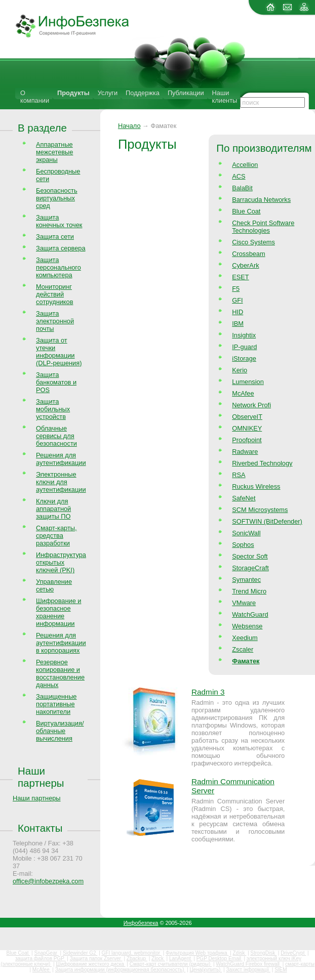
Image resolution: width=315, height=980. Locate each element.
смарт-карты (300, 964)
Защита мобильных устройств (53, 409)
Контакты (40, 828)
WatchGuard (250, 614)
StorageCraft (250, 568)
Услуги (108, 93)
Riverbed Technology (262, 463)
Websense (247, 626)
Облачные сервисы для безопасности (56, 436)
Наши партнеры (41, 777)
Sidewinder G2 (80, 953)
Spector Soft (250, 556)
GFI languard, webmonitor (132, 953)
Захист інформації (248, 970)
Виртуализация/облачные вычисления (60, 731)
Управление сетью (54, 585)
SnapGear (46, 953)
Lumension (248, 382)
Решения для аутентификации (61, 459)
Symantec (246, 580)
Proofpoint (247, 440)
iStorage (244, 358)
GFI (237, 300)
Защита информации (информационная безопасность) (121, 970)
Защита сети (55, 237)
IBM (238, 324)
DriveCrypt (293, 953)
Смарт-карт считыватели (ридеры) (171, 964)
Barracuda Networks (261, 200)
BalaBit (242, 188)
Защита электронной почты (55, 321)
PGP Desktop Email (220, 958)
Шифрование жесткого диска (90, 964)
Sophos (243, 545)
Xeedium (245, 638)
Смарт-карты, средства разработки (56, 536)
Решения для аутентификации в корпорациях (61, 643)
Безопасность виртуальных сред (57, 198)
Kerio (240, 370)
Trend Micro (249, 591)
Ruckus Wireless (256, 486)
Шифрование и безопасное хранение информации (58, 612)
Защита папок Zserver (96, 958)
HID (238, 312)
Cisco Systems (253, 242)
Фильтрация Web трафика (197, 953)
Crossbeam (248, 254)
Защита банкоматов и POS (56, 382)
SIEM (281, 970)
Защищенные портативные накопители (56, 704)
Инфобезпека (141, 923)
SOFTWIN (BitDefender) (267, 521)
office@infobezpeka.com (48, 881)
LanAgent (181, 958)
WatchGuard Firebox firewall (248, 964)
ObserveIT (247, 417)
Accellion (245, 165)
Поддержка (143, 93)
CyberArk (245, 265)
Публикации (186, 93)
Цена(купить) (206, 970)
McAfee (243, 393)
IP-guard (244, 347)
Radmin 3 (208, 692)
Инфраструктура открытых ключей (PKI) (61, 562)
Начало (129, 126)
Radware (245, 452)
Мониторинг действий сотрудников (55, 294)
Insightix (244, 335)
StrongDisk (263, 953)
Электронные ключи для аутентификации (61, 482)
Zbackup (137, 958)
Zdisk (240, 953)
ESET (240, 277)
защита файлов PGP (40, 958)
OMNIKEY (247, 428)
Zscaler (243, 649)
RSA (239, 475)
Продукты (73, 93)
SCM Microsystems (260, 510)
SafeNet (244, 498)
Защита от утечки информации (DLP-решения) (59, 352)
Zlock (158, 958)
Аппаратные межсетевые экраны (54, 152)
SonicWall (246, 533)
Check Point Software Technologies (263, 227)
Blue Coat (246, 211)
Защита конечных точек (59, 221)
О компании (35, 97)
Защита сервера (61, 248)
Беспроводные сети (58, 175)
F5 (236, 289)
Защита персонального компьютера (58, 267)
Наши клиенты (225, 97)
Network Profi (251, 405)
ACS (239, 176)
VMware (244, 603)
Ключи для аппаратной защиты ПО (53, 509)
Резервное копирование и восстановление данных (60, 673)
